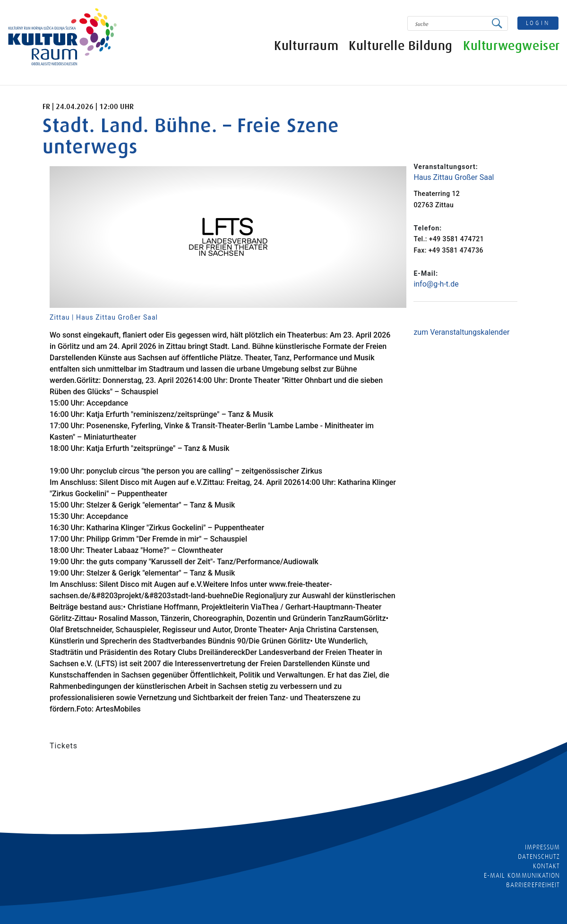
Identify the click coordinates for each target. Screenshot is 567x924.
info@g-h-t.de (436, 284)
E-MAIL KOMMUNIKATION (522, 875)
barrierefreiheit (533, 885)
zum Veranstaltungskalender (461, 332)
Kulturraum (306, 46)
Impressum (542, 847)
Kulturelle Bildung (401, 46)
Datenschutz (539, 856)
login (538, 23)
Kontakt (546, 866)
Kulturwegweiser (511, 46)
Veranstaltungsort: (446, 167)
